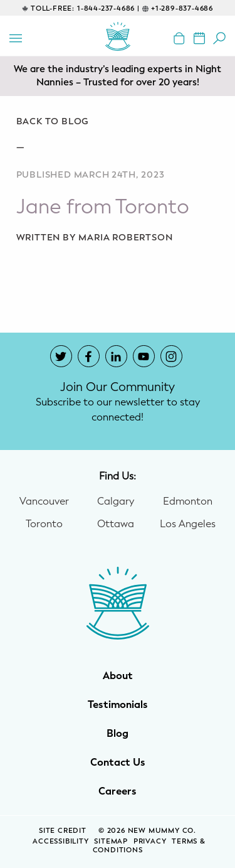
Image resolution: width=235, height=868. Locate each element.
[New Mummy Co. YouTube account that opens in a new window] (144, 356)
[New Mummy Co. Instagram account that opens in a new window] (171, 356)
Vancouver (44, 501)
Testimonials (118, 705)
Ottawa (116, 524)
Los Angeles (188, 524)
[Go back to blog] (118, 122)
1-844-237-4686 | (108, 8)
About (118, 676)
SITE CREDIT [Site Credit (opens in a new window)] (64, 831)
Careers (118, 791)
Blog (118, 734)
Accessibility (60, 841)
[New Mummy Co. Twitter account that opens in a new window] (61, 356)
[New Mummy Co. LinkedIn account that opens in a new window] (116, 356)
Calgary (116, 501)
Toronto (44, 524)
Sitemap (111, 841)
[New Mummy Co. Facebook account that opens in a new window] (89, 356)
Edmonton (188, 501)
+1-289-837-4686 (182, 8)
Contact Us (118, 763)
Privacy (150, 841)
